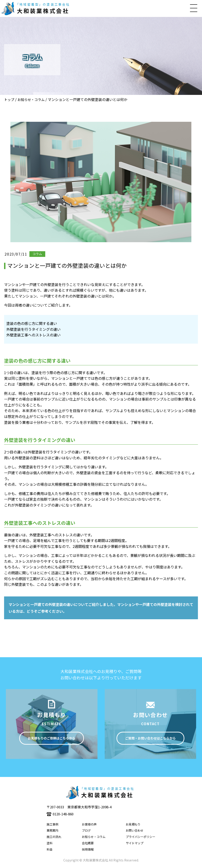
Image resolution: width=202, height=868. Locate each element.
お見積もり (133, 824)
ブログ (86, 830)
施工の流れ (54, 837)
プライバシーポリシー (140, 837)
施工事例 (52, 824)
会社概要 (88, 843)
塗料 (50, 843)
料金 (50, 849)
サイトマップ (135, 843)
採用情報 (88, 849)
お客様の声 (89, 824)
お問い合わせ (135, 830)
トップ (9, 100)
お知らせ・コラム (31, 100)
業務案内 (52, 830)
